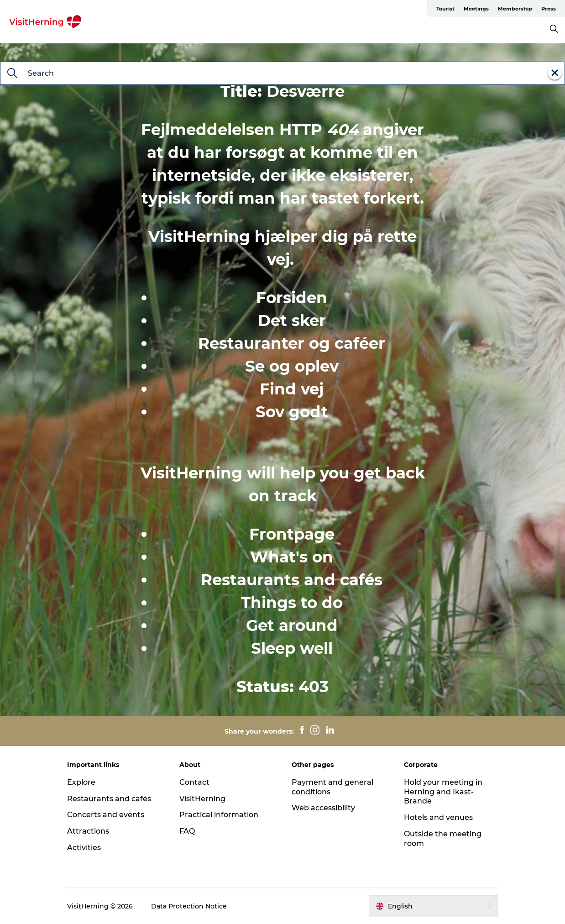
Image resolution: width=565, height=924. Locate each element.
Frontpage (292, 534)
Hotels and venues (438, 817)
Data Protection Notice (189, 906)
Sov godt (292, 412)
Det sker (292, 320)
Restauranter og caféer (292, 343)
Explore (81, 782)
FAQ (187, 831)
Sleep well (292, 648)
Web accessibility (323, 808)
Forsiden (292, 298)
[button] (433, 906)
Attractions (88, 831)
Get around (292, 625)
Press (549, 9)
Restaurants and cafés (292, 580)
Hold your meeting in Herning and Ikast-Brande (443, 792)
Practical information (219, 815)
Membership (515, 9)
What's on (292, 557)
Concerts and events (106, 815)
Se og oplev (292, 366)
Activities (84, 848)
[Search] (12, 74)
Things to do (292, 603)
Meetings (476, 9)
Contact (194, 782)
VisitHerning (202, 799)
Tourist (445, 9)
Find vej (292, 389)
